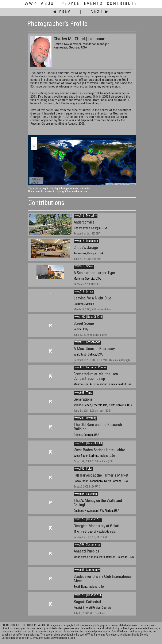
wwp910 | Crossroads (87, 342)
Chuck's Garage (86, 248)
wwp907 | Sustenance (87, 545)
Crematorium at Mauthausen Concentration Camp (96, 377)
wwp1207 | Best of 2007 (88, 520)
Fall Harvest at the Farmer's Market (101, 476)
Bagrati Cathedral (87, 602)
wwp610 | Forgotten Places (90, 368)
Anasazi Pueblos (86, 552)
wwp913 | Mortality (86, 216)
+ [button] (34, 140)
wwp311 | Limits (84, 292)
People (71, 4)
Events (93, 4)
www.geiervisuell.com (63, 638)
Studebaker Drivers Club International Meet (103, 579)
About (49, 4)
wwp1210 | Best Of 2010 (88, 317)
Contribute (122, 4)
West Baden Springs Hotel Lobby (99, 450)
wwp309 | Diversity (85, 418)
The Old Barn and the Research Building (98, 427)
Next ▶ (100, 12)
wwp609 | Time (83, 393)
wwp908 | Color (83, 469)
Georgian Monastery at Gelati (96, 526)
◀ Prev (62, 12)
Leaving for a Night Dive (92, 298)
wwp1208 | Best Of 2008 (88, 444)
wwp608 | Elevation (86, 494)
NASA (127, 184)
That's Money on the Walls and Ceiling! (98, 503)
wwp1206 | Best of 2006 (88, 595)
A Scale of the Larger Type (94, 273)
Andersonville (84, 223)
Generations (83, 400)
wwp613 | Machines (86, 241)
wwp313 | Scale (84, 267)
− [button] (34, 147)
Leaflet (109, 184)
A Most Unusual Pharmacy (94, 349)
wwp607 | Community (87, 570)
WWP (31, 4)
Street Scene (84, 324)
